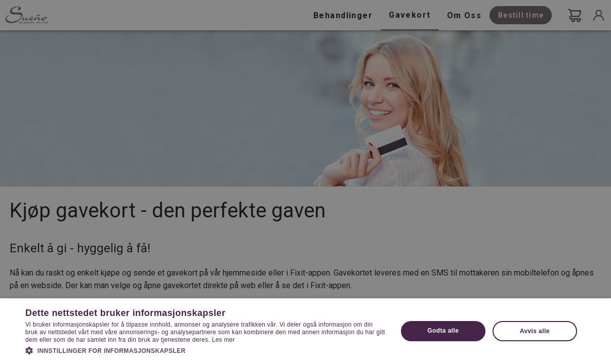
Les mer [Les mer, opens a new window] (223, 340)
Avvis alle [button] (535, 331)
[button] (206, 350)
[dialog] (305, 182)
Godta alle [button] (443, 331)
